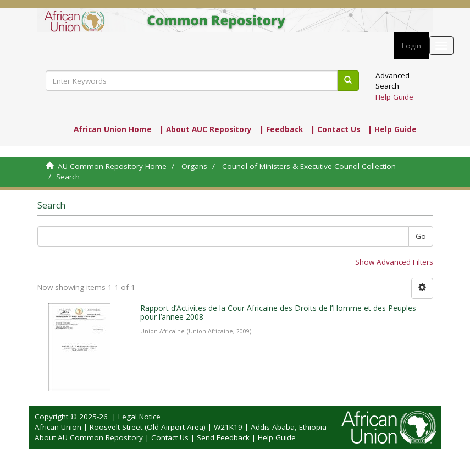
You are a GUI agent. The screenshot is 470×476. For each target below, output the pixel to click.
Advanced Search (392, 81)
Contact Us (170, 437)
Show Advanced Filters (394, 262)
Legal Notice (139, 417)
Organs (194, 166)
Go (421, 236)
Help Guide (394, 97)
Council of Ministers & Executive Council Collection (309, 166)
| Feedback (281, 129)
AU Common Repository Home (112, 166)
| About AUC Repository (206, 129)
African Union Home (113, 129)
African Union (58, 427)
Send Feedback (223, 437)
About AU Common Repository (89, 437)
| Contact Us (335, 129)
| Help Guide (392, 129)
